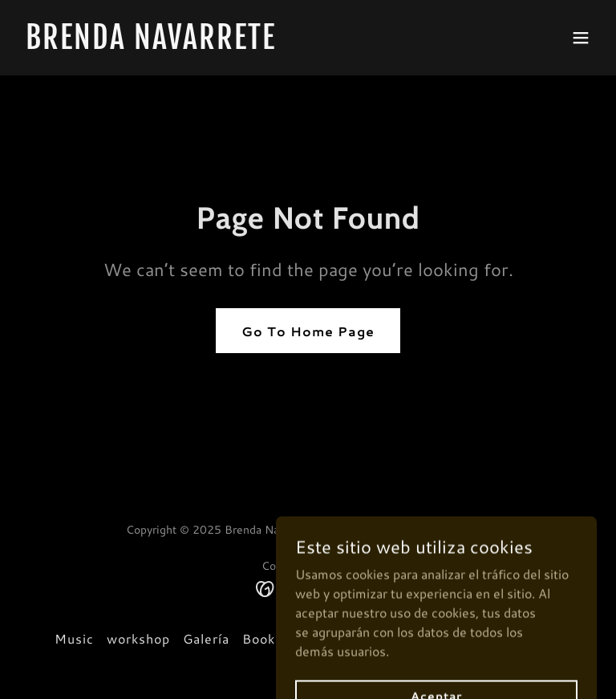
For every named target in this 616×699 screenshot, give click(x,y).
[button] (581, 38)
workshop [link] (138, 638)
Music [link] (74, 638)
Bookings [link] (272, 638)
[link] (151, 44)
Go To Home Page (308, 331)
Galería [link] (206, 638)
